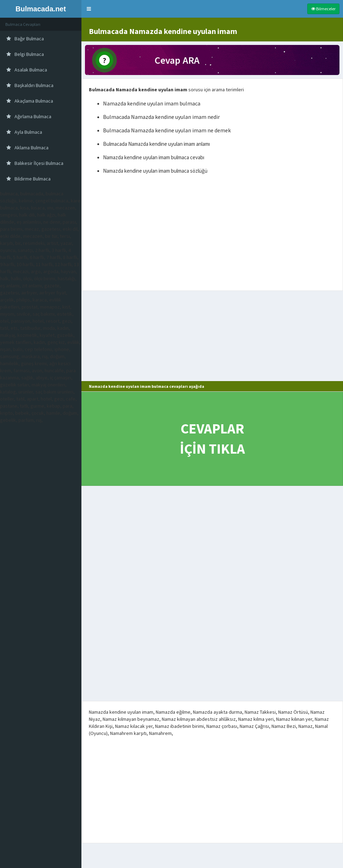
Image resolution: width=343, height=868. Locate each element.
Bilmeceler (323, 9)
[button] (89, 9)
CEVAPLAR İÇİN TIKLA (212, 439)
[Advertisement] (212, 234)
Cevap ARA (177, 60)
